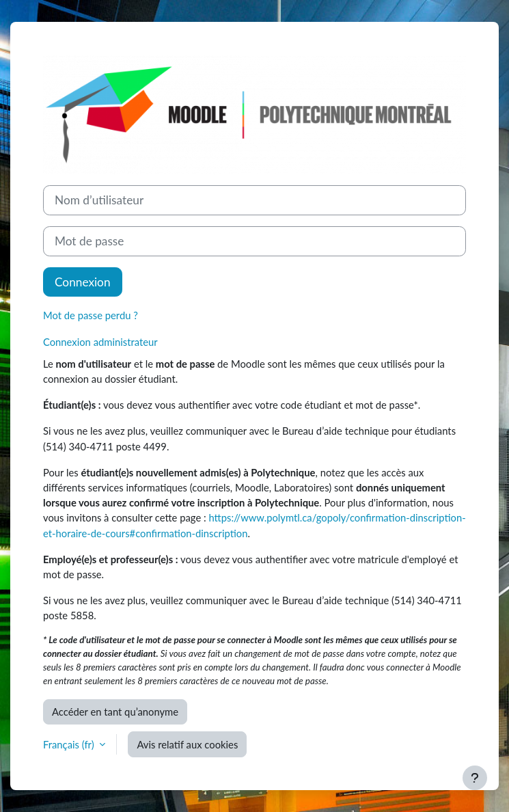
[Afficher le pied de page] (475, 778)
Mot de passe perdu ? (91, 315)
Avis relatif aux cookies (187, 744)
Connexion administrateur (100, 342)
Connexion (83, 282)
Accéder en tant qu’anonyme (115, 712)
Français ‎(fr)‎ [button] (70, 744)
